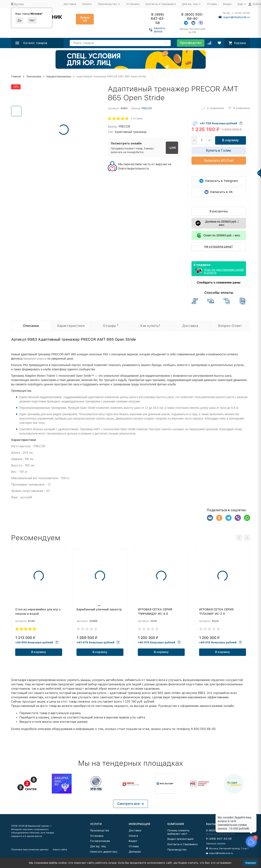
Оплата (87, 4)
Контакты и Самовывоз (161, 4)
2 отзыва (137, 118)
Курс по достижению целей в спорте (224, 271)
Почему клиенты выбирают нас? (178, 832)
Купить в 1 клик (219, 150)
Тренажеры (34, 76)
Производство (191, 43)
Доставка (70, 4)
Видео (227, 4)
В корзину (230, 140)
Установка (133, 4)
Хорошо (251, 863)
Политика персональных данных (30, 850)
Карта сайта (60, 850)
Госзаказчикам (100, 841)
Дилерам (135, 852)
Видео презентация (180, 839)
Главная (16, 76)
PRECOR (147, 108)
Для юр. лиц (98, 846)
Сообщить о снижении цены (219, 282)
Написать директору (104, 852)
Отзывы (212, 4)
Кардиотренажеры (59, 76)
